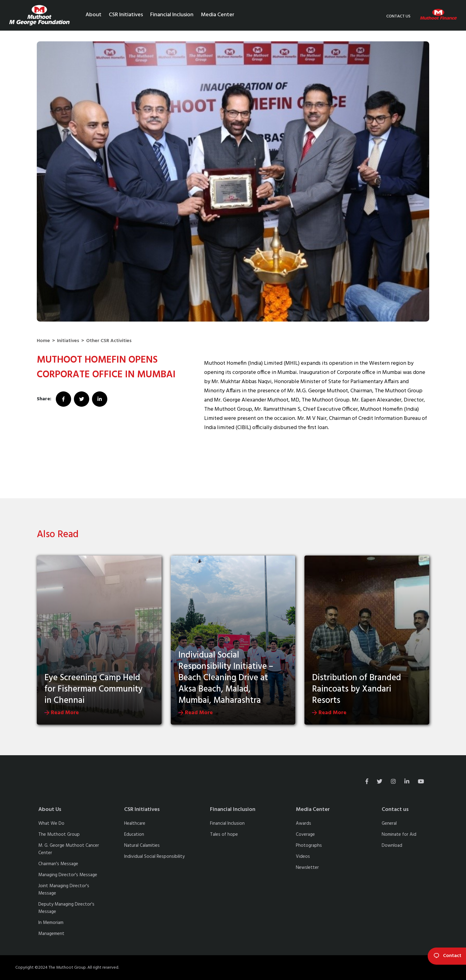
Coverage (305, 835)
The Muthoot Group (59, 835)
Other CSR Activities (109, 341)
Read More (62, 713)
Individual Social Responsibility (154, 857)
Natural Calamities (142, 846)
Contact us (398, 16)
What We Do (51, 824)
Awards (304, 824)
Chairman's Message (58, 864)
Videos (303, 857)
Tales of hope (224, 835)
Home (43, 341)
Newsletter (307, 868)
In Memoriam (51, 923)
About (94, 15)
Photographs (309, 846)
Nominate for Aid (399, 835)
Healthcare (135, 824)
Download (392, 846)
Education (134, 835)
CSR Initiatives (126, 15)
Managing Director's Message (68, 875)
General (389, 824)
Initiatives (68, 341)
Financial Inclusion (172, 15)
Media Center (218, 15)
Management (51, 934)
